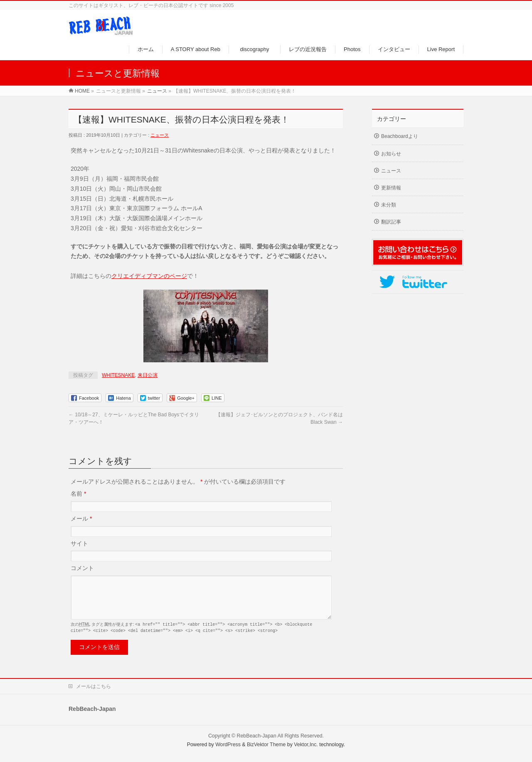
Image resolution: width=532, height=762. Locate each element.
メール (81, 519)
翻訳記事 (391, 222)
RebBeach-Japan (257, 736)
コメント (82, 568)
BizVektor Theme (266, 745)
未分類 (389, 205)
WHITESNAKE (118, 375)
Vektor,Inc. (306, 745)
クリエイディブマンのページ (149, 276)
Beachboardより (400, 136)
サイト (79, 543)
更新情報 (391, 188)
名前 (78, 494)
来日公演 (148, 375)
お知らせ (391, 154)
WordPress (228, 745)
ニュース (157, 91)
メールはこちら (94, 687)
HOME (82, 91)
